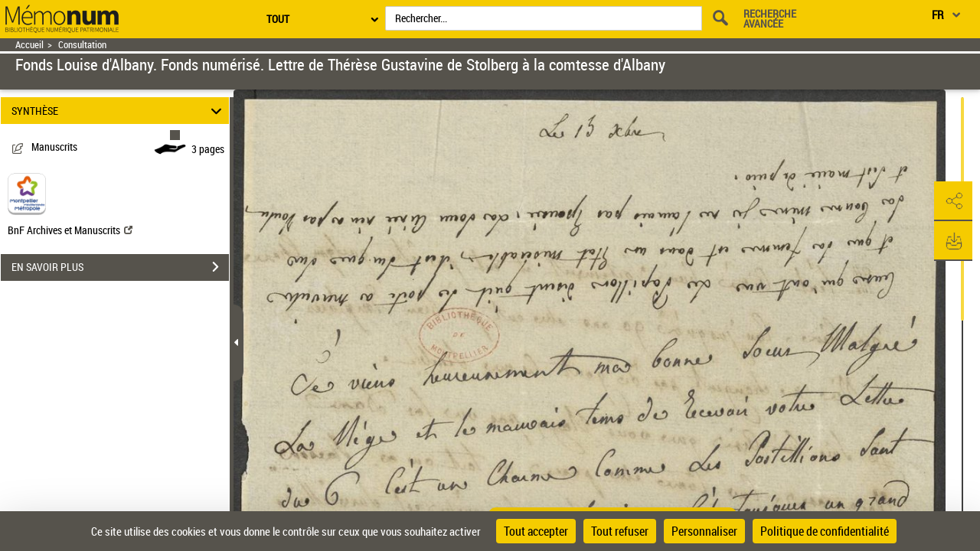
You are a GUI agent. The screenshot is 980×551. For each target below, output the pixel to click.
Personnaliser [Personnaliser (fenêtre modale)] (704, 531)
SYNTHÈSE (119, 111)
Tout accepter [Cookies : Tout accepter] (536, 531)
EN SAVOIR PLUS (120, 267)
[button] (953, 201)
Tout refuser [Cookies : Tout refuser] (620, 531)
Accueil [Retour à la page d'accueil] (29, 45)
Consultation (82, 45)
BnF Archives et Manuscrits (70, 230)
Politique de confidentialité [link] (825, 531)
